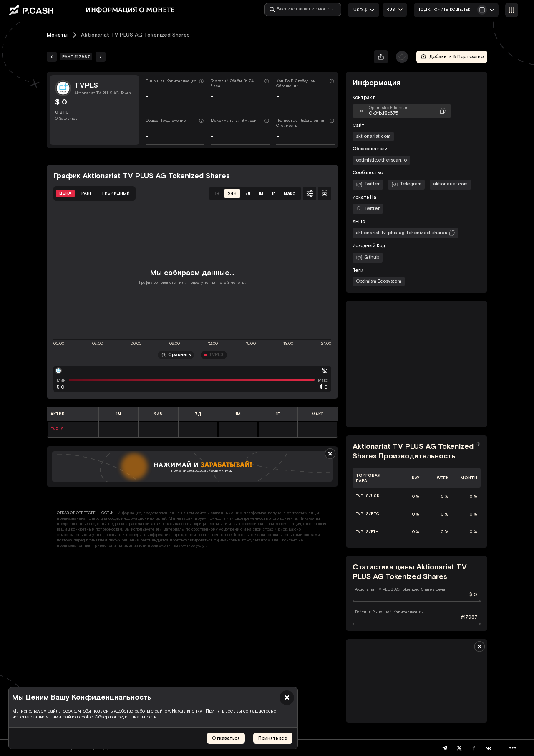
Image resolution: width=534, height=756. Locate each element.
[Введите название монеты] (303, 10)
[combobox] (395, 10)
